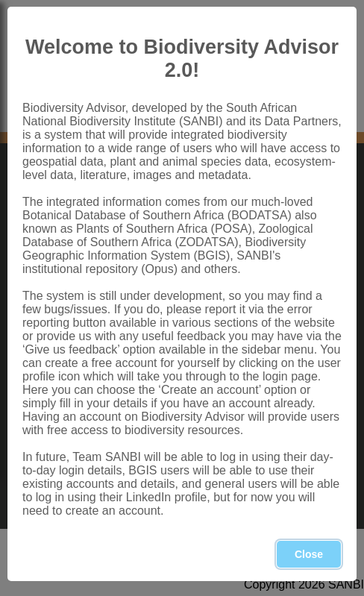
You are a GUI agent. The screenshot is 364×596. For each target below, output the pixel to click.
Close (309, 554)
